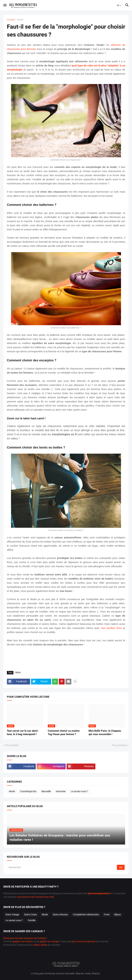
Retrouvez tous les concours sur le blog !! (25, 938)
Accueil (11, 20)
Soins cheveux (60, 914)
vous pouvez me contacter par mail (35, 897)
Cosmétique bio (28, 791)
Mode (20, 20)
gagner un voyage (49, 941)
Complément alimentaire (86, 914)
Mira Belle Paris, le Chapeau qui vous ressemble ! (105, 733)
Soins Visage (12, 914)
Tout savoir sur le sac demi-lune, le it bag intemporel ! (23, 733)
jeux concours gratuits (84, 941)
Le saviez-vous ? (79, 791)
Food (107, 914)
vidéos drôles (40, 945)
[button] (5, 5)
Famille (32, 920)
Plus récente (12, 745)
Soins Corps (30, 914)
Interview (61, 791)
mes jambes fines (111, 628)
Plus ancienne (119, 745)
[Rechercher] (62, 867)
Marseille (46, 791)
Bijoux (118, 914)
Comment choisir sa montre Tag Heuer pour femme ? (64, 733)
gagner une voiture (23, 941)
